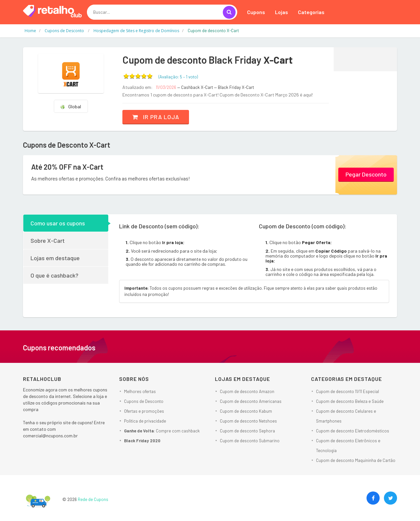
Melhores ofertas (140, 391)
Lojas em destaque (55, 258)
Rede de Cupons (93, 499)
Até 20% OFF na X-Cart (67, 167)
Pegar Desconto (366, 174)
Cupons (256, 12)
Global (71, 106)
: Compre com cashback (162, 431)
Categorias (311, 12)
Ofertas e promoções (144, 411)
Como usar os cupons (58, 223)
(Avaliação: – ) (178, 77)
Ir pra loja (156, 117)
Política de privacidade (145, 421)
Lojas (282, 12)
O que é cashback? (54, 275)
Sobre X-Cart (48, 240)
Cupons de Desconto (144, 401)
